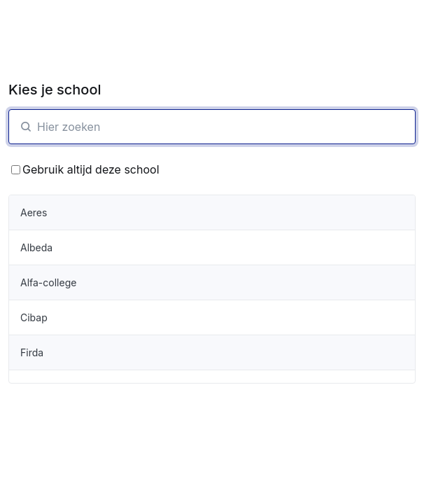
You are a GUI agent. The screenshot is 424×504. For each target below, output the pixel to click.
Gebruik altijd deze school (85, 169)
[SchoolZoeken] (212, 127)
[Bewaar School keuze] (16, 170)
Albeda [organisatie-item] (36, 247)
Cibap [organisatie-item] (34, 317)
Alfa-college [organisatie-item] (48, 282)
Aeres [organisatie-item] (34, 212)
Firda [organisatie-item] (32, 352)
